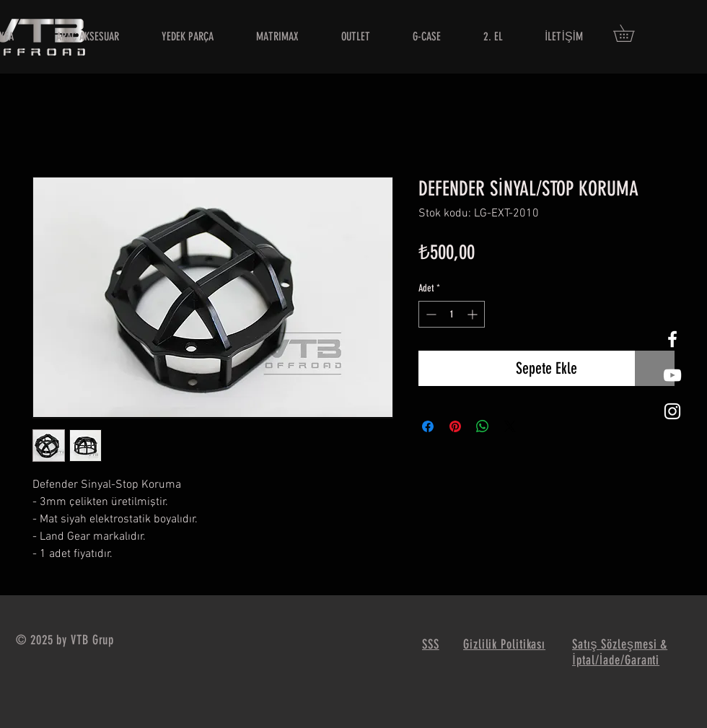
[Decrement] (430, 314)
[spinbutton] (452, 314)
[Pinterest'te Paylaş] (455, 426)
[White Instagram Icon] (672, 411)
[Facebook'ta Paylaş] (428, 426)
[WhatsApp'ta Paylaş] (483, 426)
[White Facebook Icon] (672, 339)
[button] (632, 33)
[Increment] (474, 314)
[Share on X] (510, 426)
